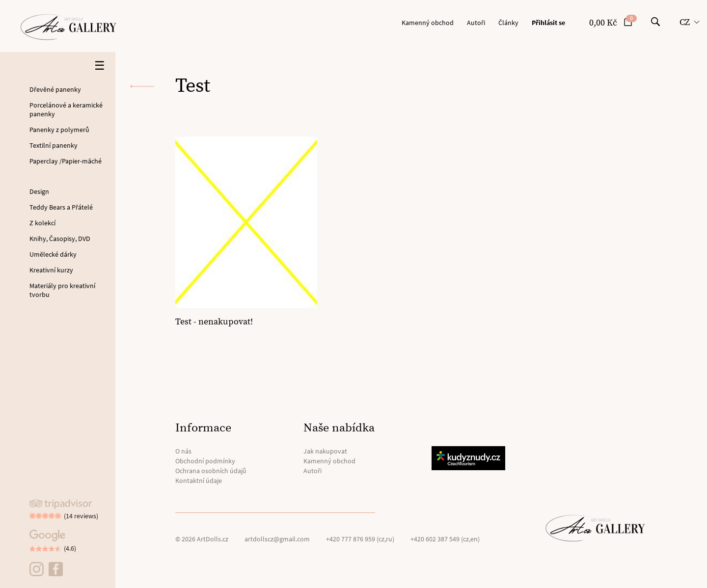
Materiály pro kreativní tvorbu (62, 290)
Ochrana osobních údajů (211, 471)
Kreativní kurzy (51, 270)
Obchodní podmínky (205, 461)
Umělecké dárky (53, 254)
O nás (183, 451)
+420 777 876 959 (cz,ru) (360, 539)
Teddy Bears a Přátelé (61, 207)
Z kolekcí (42, 223)
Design (39, 191)
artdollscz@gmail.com (277, 539)
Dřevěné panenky (55, 89)
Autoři (476, 23)
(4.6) (70, 548)
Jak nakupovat (325, 451)
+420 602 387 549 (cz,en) (445, 539)
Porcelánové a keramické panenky (66, 109)
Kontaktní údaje (199, 481)
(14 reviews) (81, 516)
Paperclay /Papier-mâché (66, 161)
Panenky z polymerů (59, 130)
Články (508, 23)
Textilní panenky (54, 145)
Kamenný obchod (428, 23)
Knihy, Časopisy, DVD (60, 239)
